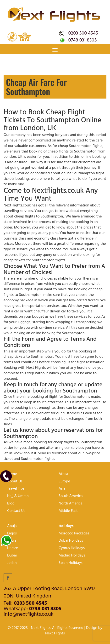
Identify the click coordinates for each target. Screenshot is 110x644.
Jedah (12, 563)
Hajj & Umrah (18, 496)
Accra (12, 541)
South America (71, 496)
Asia (62, 489)
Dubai (12, 556)
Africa (63, 474)
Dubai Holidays (71, 541)
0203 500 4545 (83, 33)
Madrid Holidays (72, 556)
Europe (64, 482)
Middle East (68, 511)
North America (71, 504)
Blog (11, 504)
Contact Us (16, 511)
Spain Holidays (71, 563)
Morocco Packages (74, 534)
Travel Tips (16, 489)
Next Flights (55, 633)
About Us (15, 482)
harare (13, 548)
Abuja (12, 526)
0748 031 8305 (82, 40)
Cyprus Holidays (72, 548)
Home (12, 474)
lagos (12, 534)
